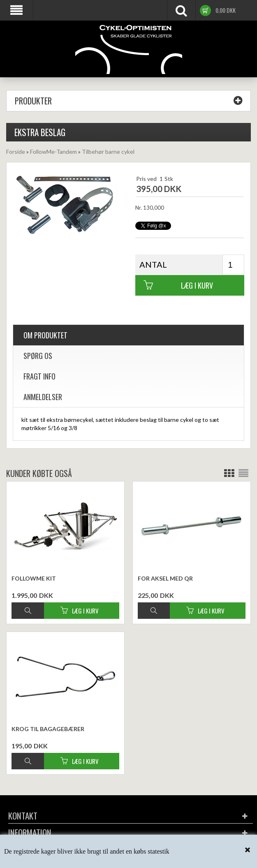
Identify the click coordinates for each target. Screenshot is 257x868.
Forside (16, 152)
